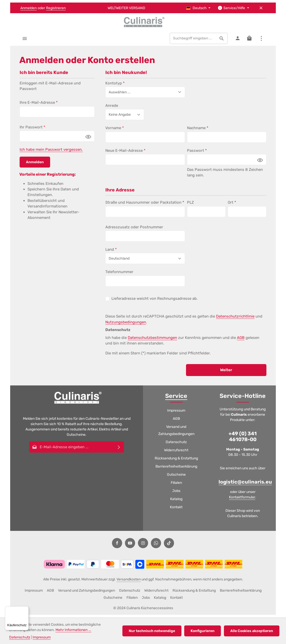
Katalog (176, 502)
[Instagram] (143, 546)
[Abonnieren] (119, 450)
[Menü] (25, 41)
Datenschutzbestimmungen (152, 340)
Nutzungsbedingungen (126, 325)
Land (111, 252)
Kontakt (176, 510)
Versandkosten (129, 582)
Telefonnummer (119, 275)
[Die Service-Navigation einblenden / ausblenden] (233, 8)
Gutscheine (176, 478)
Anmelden (28, 8)
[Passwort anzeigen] (88, 139)
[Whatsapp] (156, 546)
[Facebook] (117, 546)
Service (176, 399)
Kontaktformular (242, 500)
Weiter (226, 373)
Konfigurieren (204, 631)
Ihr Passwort (32, 130)
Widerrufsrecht (176, 453)
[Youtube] (130, 546)
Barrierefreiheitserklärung (176, 469)
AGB (241, 340)
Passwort (197, 153)
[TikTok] (169, 546)
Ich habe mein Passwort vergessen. (51, 152)
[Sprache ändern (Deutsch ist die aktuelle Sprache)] (198, 8)
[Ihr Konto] (237, 41)
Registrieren (56, 8)
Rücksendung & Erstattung (176, 461)
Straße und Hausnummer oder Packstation (145, 205)
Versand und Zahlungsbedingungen (176, 433)
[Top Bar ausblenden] (261, 8)
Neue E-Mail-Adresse (125, 153)
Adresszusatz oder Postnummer (134, 230)
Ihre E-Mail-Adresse (39, 105)
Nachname (198, 131)
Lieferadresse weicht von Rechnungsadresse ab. (155, 301)
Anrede (112, 108)
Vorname (115, 131)
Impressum (176, 414)
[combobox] (192, 41)
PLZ (190, 205)
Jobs (176, 494)
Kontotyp (115, 86)
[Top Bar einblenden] (261, 41)
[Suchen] (221, 41)
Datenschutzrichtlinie (235, 319)
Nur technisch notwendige (154, 631)
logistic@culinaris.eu (245, 485)
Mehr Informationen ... (73, 630)
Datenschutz (176, 445)
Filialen (176, 486)
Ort (232, 205)
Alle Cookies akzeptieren (252, 631)
